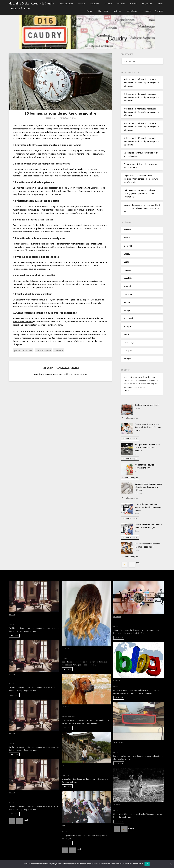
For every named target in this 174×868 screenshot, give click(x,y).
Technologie (131, 11)
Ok (147, 864)
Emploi (126, 262)
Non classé (103, 11)
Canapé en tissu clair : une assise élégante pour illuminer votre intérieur (148, 487)
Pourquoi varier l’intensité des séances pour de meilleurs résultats (147, 448)
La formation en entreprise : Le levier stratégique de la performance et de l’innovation (139, 194)
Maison (160, 4)
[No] (171, 864)
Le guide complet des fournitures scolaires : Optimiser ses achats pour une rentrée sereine (141, 179)
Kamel (74, 118)
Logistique (147, 4)
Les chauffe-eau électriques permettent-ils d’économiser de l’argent (148, 507)
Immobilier (128, 278)
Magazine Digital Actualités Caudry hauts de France (32, 6)
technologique (44, 350)
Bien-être (128, 246)
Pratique (117, 11)
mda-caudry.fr (67, 4)
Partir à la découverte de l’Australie (130, 807)
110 (26, 820)
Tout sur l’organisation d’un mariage (79, 828)
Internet (134, 4)
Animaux (81, 4)
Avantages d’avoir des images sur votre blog (134, 683)
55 (138, 563)
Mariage (90, 11)
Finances (121, 4)
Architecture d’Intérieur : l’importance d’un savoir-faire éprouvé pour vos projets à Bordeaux (142, 83)
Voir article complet (130, 418)
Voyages (159, 11)
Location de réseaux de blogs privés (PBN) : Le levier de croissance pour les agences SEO (142, 208)
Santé (126, 334)
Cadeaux (108, 4)
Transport (146, 11)
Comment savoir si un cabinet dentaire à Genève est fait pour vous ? (148, 427)
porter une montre (23, 350)
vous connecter (52, 374)
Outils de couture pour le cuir (147, 405)
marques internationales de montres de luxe (37, 169)
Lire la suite (14, 636)
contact (127, 390)
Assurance (95, 4)
